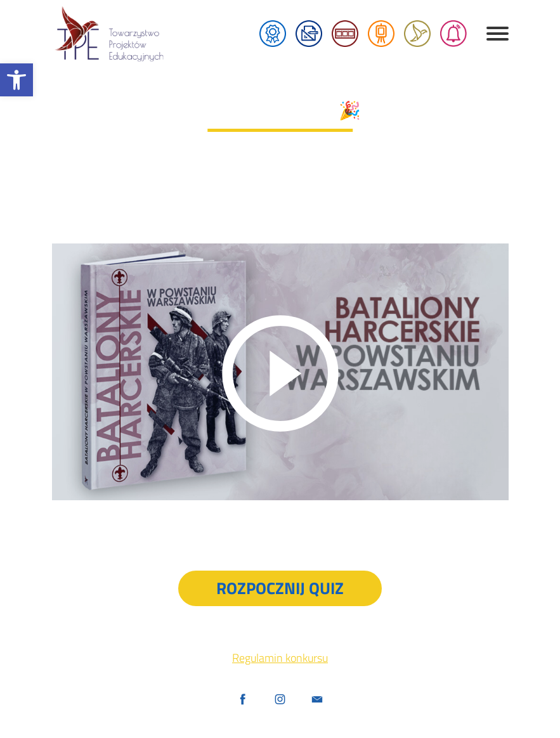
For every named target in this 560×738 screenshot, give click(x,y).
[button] (16, 80)
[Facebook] (243, 701)
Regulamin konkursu (280, 658)
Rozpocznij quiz (280, 588)
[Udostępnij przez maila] (317, 701)
